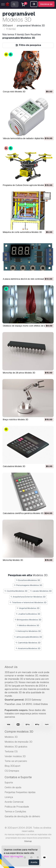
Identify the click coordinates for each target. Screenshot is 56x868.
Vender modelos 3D (15, 756)
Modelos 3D (11, 737)
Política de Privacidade (17, 807)
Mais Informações (13, 856)
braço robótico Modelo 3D (16, 420)
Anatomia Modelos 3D (28, 648)
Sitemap (28, 841)
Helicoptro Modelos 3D (28, 631)
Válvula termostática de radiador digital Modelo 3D (27, 138)
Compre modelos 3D (19, 732)
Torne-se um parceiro (16, 761)
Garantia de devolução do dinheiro (22, 816)
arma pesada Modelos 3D (28, 637)
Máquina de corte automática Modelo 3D (22, 232)
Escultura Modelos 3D (28, 580)
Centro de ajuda (13, 787)
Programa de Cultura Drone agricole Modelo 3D (25, 185)
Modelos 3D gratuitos (16, 747)
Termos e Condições (15, 812)
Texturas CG (11, 751)
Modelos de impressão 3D (18, 742)
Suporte (9, 783)
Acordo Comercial (14, 802)
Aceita (34, 862)
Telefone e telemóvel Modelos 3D (28, 602)
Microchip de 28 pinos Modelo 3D (19, 373)
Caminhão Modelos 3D (28, 643)
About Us (11, 667)
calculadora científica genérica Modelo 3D (23, 513)
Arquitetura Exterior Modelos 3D (28, 597)
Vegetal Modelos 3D (28, 608)
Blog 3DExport (12, 766)
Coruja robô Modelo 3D (14, 92)
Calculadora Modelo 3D (14, 466)
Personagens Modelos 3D (28, 585)
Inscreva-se (46, 4)
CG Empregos (12, 771)
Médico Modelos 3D (28, 625)
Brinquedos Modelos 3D (28, 620)
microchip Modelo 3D (13, 560)
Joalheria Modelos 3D (28, 614)
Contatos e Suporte (18, 777)
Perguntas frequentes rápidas (20, 792)
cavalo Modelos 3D (41, 591)
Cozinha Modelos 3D (16, 591)
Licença (9, 797)
